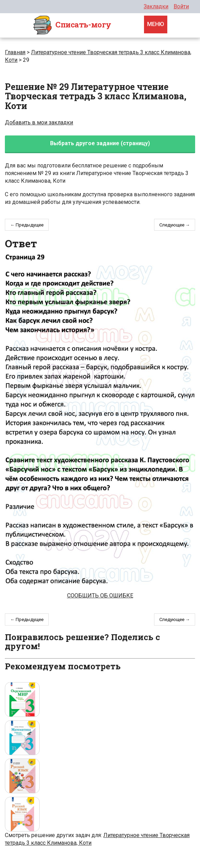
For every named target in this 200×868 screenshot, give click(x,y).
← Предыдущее (27, 225)
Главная (15, 52)
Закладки (156, 6)
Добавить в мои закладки (39, 122)
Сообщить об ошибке (100, 596)
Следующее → (175, 225)
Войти (181, 6)
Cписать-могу (72, 25)
